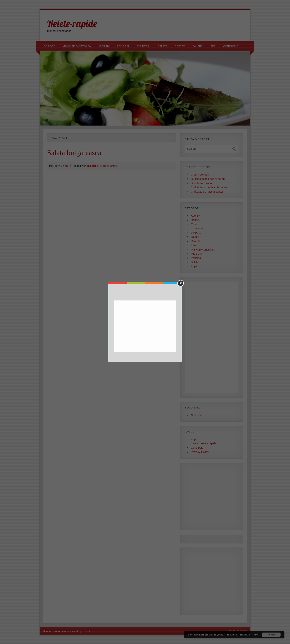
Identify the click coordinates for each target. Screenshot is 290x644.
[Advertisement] (145, 327)
